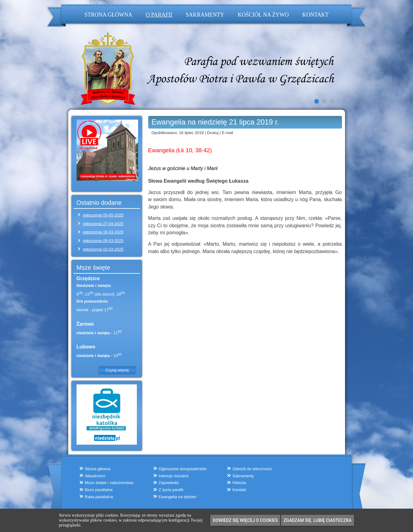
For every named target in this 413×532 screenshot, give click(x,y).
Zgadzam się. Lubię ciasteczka (318, 520)
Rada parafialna (99, 497)
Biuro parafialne (99, 490)
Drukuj (213, 133)
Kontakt (316, 15)
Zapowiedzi (169, 483)
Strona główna (109, 15)
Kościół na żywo (263, 15)
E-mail (227, 133)
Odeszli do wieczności (252, 469)
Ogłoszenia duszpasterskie (183, 469)
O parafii (159, 15)
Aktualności (95, 476)
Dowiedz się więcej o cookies (245, 520)
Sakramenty (205, 15)
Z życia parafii (171, 490)
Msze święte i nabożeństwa (109, 483)
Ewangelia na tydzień (178, 497)
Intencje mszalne (174, 476)
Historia (239, 483)
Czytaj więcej (117, 370)
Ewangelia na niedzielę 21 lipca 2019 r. (215, 122)
